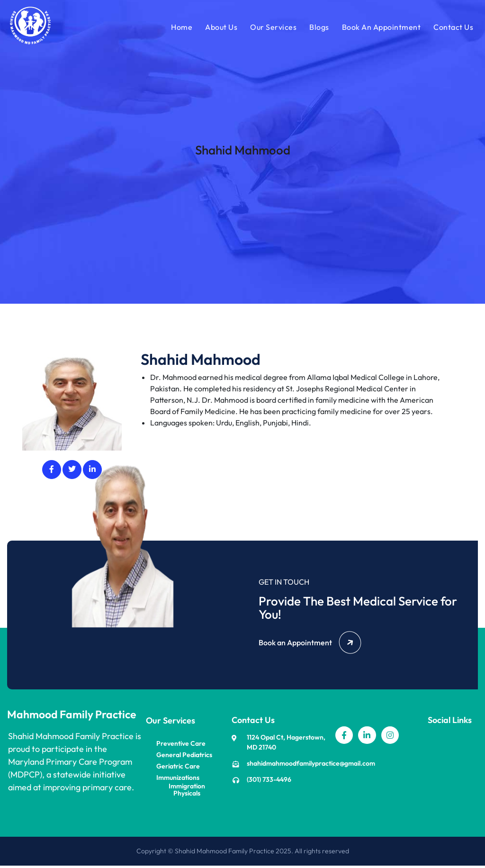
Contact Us (452, 28)
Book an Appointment (310, 645)
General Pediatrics (184, 757)
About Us (220, 28)
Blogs (318, 28)
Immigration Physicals (187, 792)
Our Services (272, 28)
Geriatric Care (178, 768)
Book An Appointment (381, 28)
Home (181, 28)
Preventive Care (181, 746)
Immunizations (178, 780)
